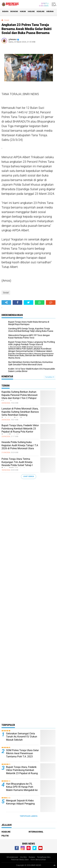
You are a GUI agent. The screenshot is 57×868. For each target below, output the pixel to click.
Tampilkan (50, 377)
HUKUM (23, 12)
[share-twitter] (28, 302)
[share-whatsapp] (40, 302)
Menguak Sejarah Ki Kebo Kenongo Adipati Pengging (20, 802)
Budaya (5, 12)
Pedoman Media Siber (20, 860)
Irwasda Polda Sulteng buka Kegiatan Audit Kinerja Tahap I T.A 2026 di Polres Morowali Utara (20, 445)
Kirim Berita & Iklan (38, 860)
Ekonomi (14, 12)
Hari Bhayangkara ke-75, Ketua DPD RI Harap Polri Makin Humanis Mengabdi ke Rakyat (22, 789)
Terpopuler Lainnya (29, 816)
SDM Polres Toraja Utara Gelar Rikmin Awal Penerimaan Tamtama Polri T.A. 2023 (22, 753)
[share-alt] (6, 302)
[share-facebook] (17, 302)
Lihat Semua (29, 476)
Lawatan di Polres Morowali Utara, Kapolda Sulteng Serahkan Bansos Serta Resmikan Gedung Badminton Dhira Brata (20, 413)
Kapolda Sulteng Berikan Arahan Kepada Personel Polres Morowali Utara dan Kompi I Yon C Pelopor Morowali (20, 397)
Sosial (7, 20)
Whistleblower (12, 857)
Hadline (31, 12)
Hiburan (50, 12)
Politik (5, 836)
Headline (41, 12)
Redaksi (32, 857)
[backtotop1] (54, 865)
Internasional (36, 832)
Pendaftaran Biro (44, 857)
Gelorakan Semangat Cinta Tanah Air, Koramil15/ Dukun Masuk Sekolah (22, 737)
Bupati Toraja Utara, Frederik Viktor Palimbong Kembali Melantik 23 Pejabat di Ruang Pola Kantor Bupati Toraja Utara (20, 430)
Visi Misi (23, 857)
